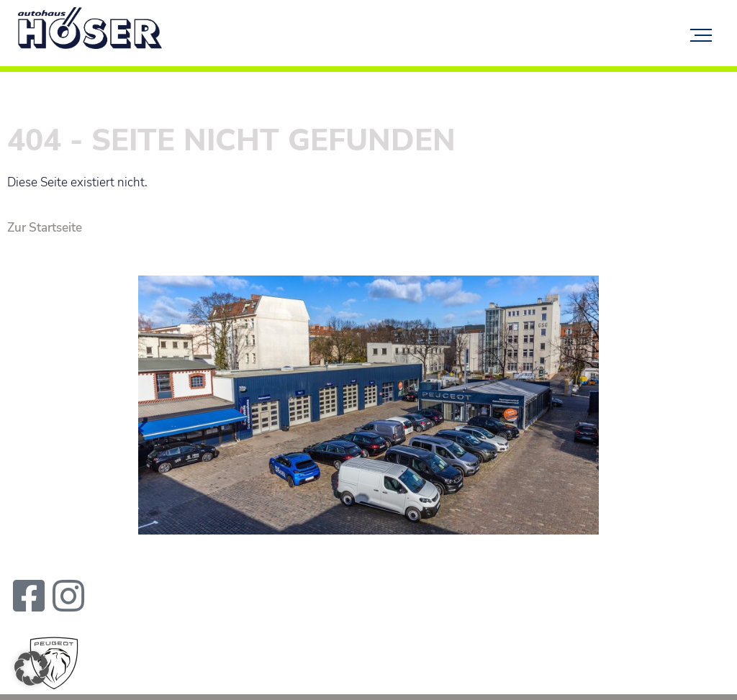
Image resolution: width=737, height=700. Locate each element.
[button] (32, 668)
